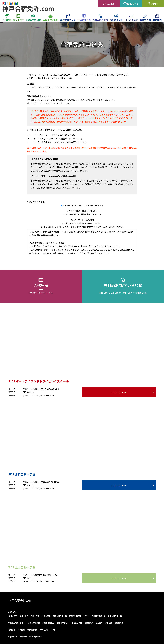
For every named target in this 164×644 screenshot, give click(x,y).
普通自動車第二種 (115, 616)
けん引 (87, 616)
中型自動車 (46, 616)
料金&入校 (18, 18)
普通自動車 (13, 616)
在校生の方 (119, 623)
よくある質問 (131, 18)
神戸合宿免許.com (20, 600)
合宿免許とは (84, 18)
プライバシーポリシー (49, 630)
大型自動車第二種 (99, 616)
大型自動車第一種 (60, 616)
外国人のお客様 (100, 18)
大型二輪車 (35, 616)
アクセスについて (119, 392)
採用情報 (12, 630)
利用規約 (21, 630)
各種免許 (7, 18)
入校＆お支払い (51, 18)
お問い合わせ (131, 4)
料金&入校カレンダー (17, 623)
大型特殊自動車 (75, 616)
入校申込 (109, 4)
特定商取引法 (32, 630)
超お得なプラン (68, 18)
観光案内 (157, 18)
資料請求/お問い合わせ (123, 286)
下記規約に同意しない (72, 205)
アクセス (153, 4)
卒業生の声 (145, 18)
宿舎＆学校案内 (34, 623)
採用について (116, 18)
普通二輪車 (24, 616)
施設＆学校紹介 (33, 18)
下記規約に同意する (94, 205)
